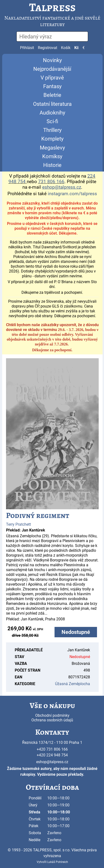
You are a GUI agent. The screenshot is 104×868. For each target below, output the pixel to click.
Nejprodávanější (52, 69)
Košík (66, 48)
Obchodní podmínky (52, 715)
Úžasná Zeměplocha (73, 684)
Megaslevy (52, 148)
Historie (52, 165)
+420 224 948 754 (52, 755)
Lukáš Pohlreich (58, 862)
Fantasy (52, 86)
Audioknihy (52, 113)
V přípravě (52, 78)
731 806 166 (51, 182)
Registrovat (48, 48)
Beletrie (52, 95)
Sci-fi (52, 121)
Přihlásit (27, 48)
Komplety (52, 139)
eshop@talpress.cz (52, 762)
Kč (76, 48)
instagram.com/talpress (72, 194)
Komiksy (52, 156)
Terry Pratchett (18, 524)
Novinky (52, 60)
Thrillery (52, 130)
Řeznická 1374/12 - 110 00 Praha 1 (52, 742)
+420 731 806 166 (52, 749)
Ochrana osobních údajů (52, 720)
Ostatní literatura (52, 104)
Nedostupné (76, 632)
